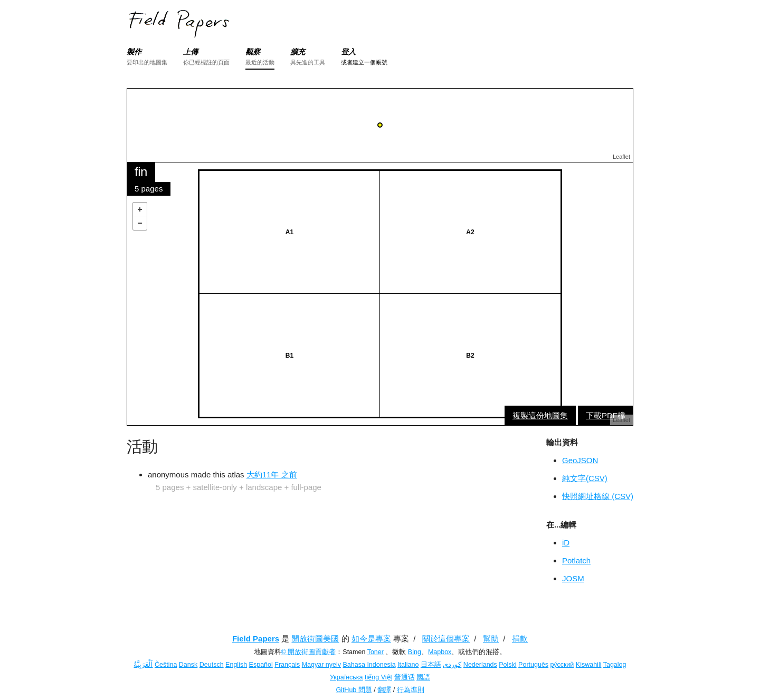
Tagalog (615, 665)
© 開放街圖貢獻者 (309, 652)
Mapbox (440, 652)
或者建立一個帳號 (364, 62)
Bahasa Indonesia (369, 665)
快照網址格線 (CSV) (598, 496)
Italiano (408, 665)
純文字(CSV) (585, 478)
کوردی (452, 665)
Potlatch (576, 560)
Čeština (166, 665)
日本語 (431, 665)
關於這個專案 (446, 639)
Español (261, 665)
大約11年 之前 (272, 474)
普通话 (405, 677)
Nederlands (480, 665)
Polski (507, 665)
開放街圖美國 (315, 639)
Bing (415, 652)
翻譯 (384, 690)
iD (566, 543)
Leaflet (621, 157)
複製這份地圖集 (540, 415)
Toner (376, 652)
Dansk (188, 665)
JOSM (573, 578)
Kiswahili (589, 665)
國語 (423, 677)
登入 (348, 52)
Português (533, 665)
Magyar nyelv (321, 665)
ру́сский (562, 665)
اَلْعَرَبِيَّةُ (143, 665)
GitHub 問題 (354, 690)
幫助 (491, 639)
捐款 (520, 639)
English (236, 665)
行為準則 (411, 690)
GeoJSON (580, 460)
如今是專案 (371, 639)
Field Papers (256, 639)
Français (287, 665)
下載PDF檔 (606, 415)
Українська (346, 677)
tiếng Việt (378, 677)
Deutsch (212, 665)
